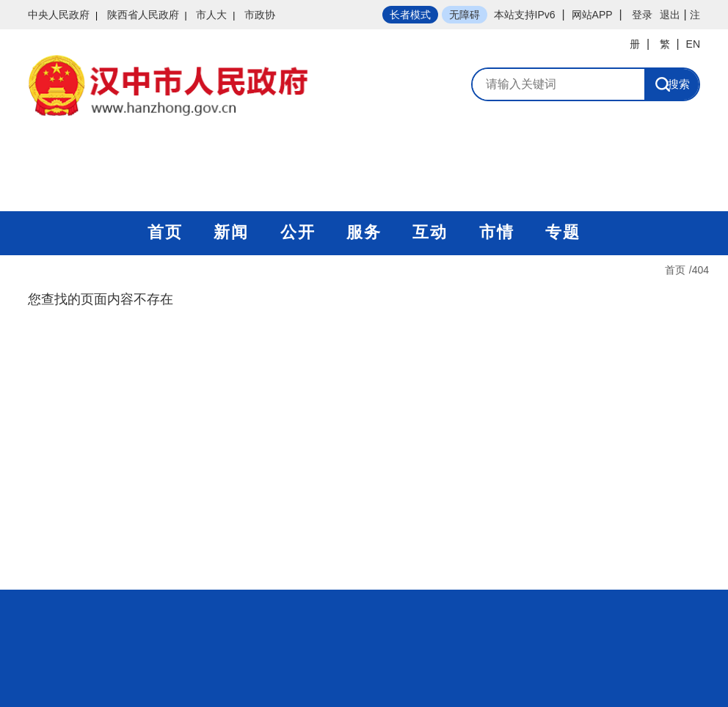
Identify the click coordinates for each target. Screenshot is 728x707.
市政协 (260, 15)
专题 (563, 232)
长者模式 (410, 15)
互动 (430, 232)
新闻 (231, 232)
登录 (642, 15)
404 (700, 270)
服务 (364, 232)
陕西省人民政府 (143, 15)
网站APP (592, 15)
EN (693, 44)
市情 (497, 232)
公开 (298, 232)
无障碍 (465, 15)
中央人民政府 (59, 15)
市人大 (211, 15)
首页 (165, 232)
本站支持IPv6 (525, 15)
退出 (670, 15)
